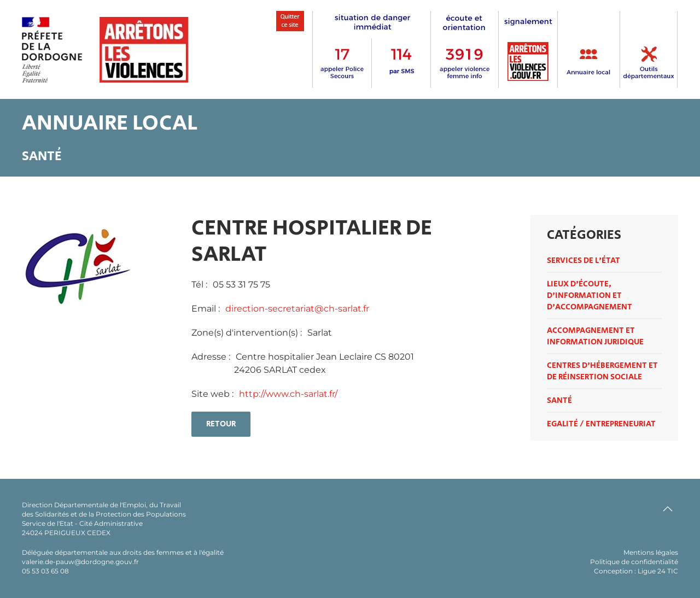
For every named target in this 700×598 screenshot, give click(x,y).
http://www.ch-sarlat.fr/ (288, 394)
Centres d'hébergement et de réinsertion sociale (602, 371)
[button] (668, 509)
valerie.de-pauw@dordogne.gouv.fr (80, 562)
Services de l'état (584, 260)
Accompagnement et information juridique (595, 336)
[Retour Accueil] (105, 50)
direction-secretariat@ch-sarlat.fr (297, 309)
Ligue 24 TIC (658, 571)
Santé (559, 400)
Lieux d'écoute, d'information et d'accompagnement (590, 295)
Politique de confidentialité (634, 562)
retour (221, 424)
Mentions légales (651, 552)
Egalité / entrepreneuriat (601, 424)
